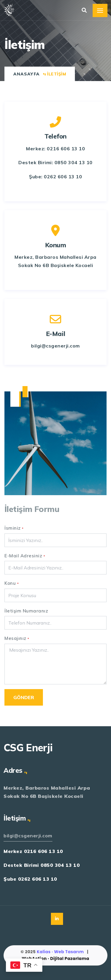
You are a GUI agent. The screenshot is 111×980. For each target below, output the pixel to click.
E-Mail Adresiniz (25, 556)
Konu (12, 583)
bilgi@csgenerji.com (28, 836)
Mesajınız (17, 638)
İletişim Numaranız (26, 611)
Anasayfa (26, 74)
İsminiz (14, 528)
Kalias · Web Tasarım (61, 952)
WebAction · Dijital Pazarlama (56, 958)
